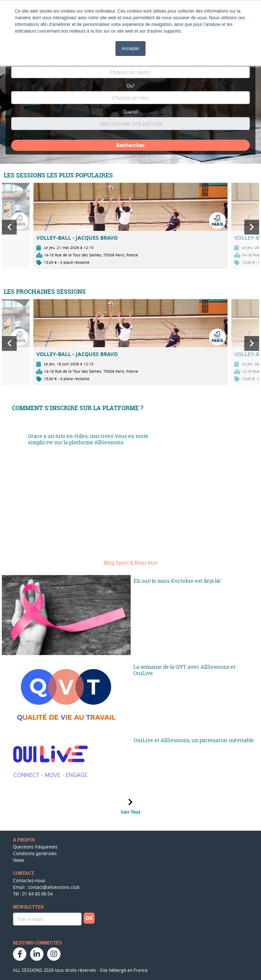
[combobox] (130, 72)
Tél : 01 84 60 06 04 (33, 894)
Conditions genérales (35, 853)
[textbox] (130, 72)
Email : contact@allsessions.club (46, 887)
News (19, 860)
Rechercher (130, 145)
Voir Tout (130, 812)
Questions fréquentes (35, 847)
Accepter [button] (130, 49)
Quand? (131, 112)
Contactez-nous (29, 880)
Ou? (130, 86)
